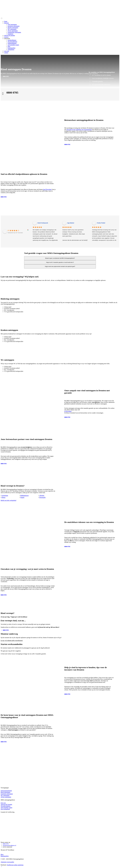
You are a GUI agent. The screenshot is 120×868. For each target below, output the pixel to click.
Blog (2, 854)
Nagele (22, 497)
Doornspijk (42, 497)
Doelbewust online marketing (15, 865)
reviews (6, 37)
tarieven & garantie (10, 35)
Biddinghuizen (25, 496)
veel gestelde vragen (13, 45)
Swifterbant (5, 496)
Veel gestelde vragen (6, 808)
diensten (6, 23)
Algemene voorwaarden (7, 862)
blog (9, 46)
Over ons (3, 803)
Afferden (42, 496)
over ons (7, 51)
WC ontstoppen (12, 29)
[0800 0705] (4, 2)
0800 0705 (5, 76)
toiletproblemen (12, 43)
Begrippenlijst (5, 856)
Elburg (3, 497)
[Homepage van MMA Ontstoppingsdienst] (14, 17)
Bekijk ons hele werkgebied (8, 500)
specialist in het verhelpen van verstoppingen (79, 130)
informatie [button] (7, 39)
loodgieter (10, 34)
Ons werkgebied (5, 809)
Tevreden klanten (5, 806)
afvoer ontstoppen (13, 31)
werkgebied (11, 49)
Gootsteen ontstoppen (7, 794)
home (6, 21)
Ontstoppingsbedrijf (6, 791)
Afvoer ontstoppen (6, 797)
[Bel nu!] (2, 866)
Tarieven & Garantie (6, 804)
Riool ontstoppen (5, 792)
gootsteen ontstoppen (14, 26)
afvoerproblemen (12, 42)
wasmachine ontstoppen (14, 32)
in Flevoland (68, 411)
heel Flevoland (47, 189)
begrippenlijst (11, 48)
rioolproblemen (12, 40)
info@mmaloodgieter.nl (9, 845)
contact (6, 53)
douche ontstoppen (13, 28)
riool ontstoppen (12, 24)
